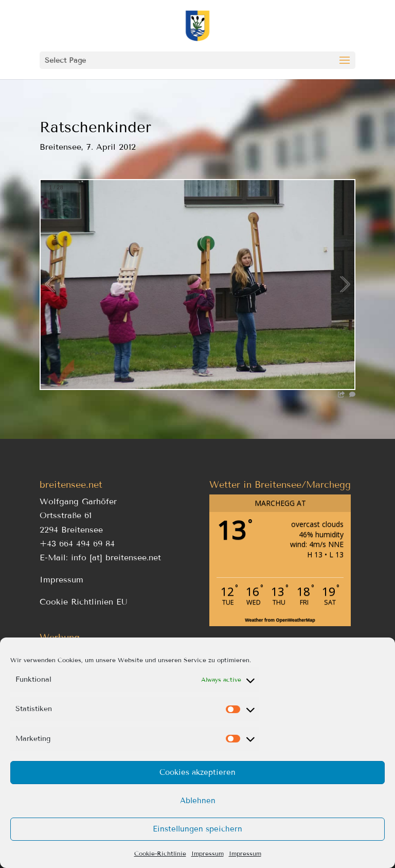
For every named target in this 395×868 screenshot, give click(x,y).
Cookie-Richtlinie (160, 853)
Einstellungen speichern (197, 829)
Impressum (208, 853)
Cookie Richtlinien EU (84, 602)
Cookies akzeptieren (197, 772)
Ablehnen (198, 801)
